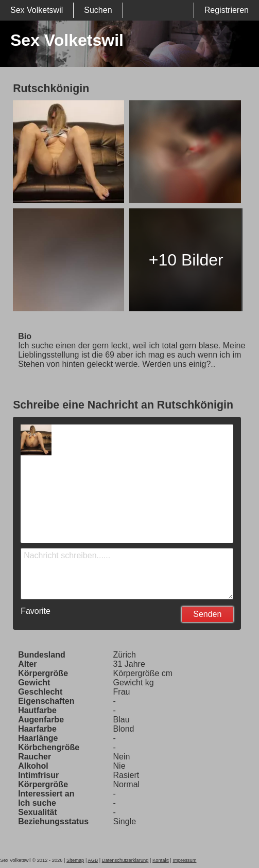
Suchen (98, 10)
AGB (93, 860)
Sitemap (75, 860)
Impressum (184, 860)
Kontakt (161, 860)
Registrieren (227, 10)
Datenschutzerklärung (125, 860)
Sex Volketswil (37, 10)
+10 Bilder (186, 260)
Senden (207, 614)
